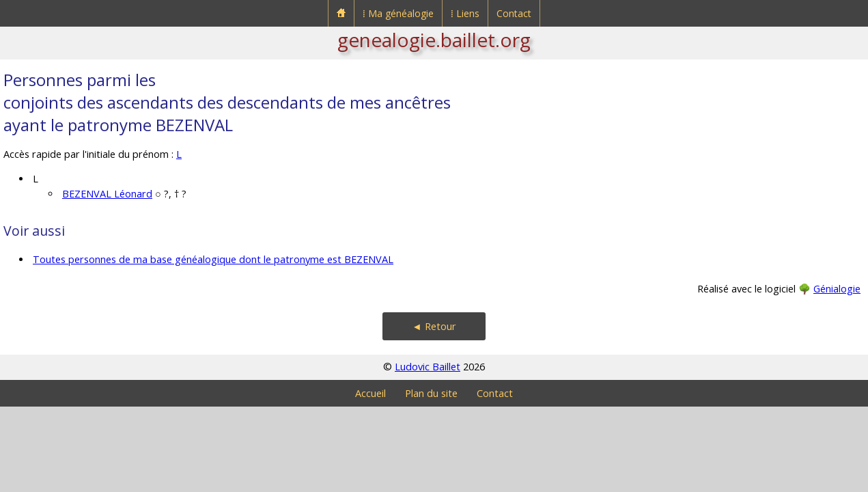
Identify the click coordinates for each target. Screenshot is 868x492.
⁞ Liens (465, 13)
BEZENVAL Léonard (107, 194)
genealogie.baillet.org (434, 40)
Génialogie (837, 289)
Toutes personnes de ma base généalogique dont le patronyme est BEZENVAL (213, 259)
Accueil (370, 393)
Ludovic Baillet (428, 367)
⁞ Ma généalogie (398, 13)
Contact (514, 13)
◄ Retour (434, 326)
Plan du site (431, 393)
